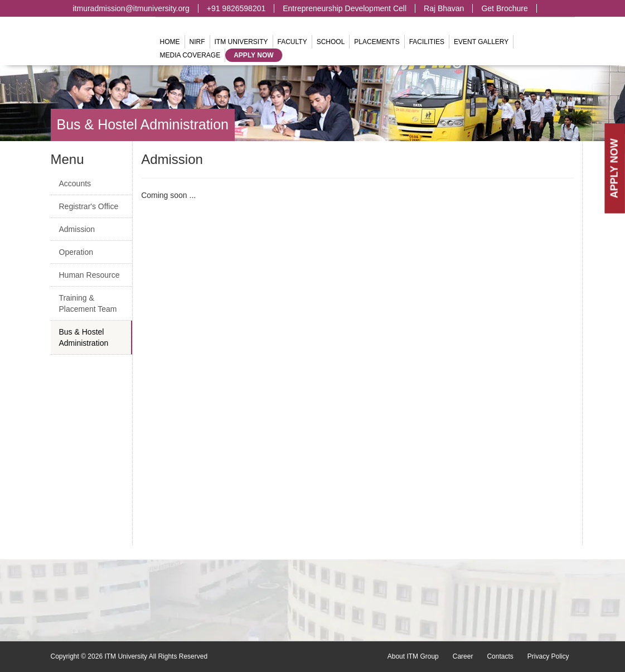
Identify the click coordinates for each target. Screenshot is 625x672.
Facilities (427, 42)
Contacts (500, 656)
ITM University (241, 42)
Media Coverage (190, 55)
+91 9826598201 (236, 8)
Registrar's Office (89, 206)
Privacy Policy (548, 656)
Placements (377, 42)
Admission (77, 229)
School (331, 42)
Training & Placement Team (88, 303)
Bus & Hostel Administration (143, 124)
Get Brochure (504, 8)
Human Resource (89, 275)
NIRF (197, 42)
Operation (76, 252)
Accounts (75, 183)
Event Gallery (481, 42)
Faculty (292, 42)
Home (170, 42)
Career (463, 656)
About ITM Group (413, 656)
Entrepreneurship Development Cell (345, 8)
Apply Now (253, 55)
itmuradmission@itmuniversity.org (131, 8)
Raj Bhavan (444, 8)
